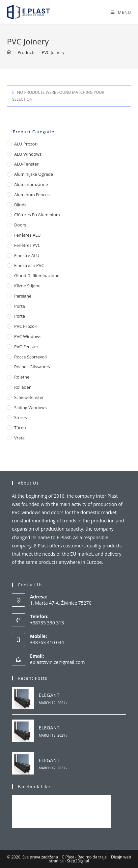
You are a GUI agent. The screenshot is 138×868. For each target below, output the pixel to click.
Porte (20, 316)
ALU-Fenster (26, 164)
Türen (20, 428)
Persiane (23, 296)
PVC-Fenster (26, 347)
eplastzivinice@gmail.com (57, 662)
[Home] (9, 52)
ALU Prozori (26, 144)
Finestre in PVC (29, 265)
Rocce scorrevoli (30, 357)
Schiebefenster (29, 397)
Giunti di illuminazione (37, 276)
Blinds (20, 205)
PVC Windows (28, 336)
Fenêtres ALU (28, 235)
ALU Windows (28, 154)
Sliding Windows (30, 408)
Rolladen (23, 387)
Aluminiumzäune (31, 184)
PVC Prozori (26, 326)
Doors (20, 225)
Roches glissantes (32, 367)
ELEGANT (49, 695)
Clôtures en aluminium (37, 215)
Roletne (22, 377)
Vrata (19, 438)
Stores (20, 417)
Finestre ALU (27, 255)
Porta (20, 306)
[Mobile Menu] (121, 12)
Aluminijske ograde (34, 174)
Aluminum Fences (32, 195)
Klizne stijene (27, 286)
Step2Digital (78, 861)
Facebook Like (34, 786)
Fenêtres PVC (27, 245)
